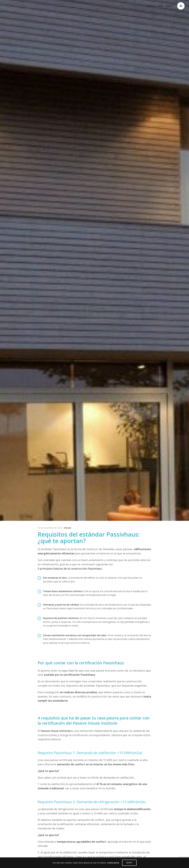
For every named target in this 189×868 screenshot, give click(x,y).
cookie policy (113, 863)
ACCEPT (129, 863)
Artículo (68, 528)
